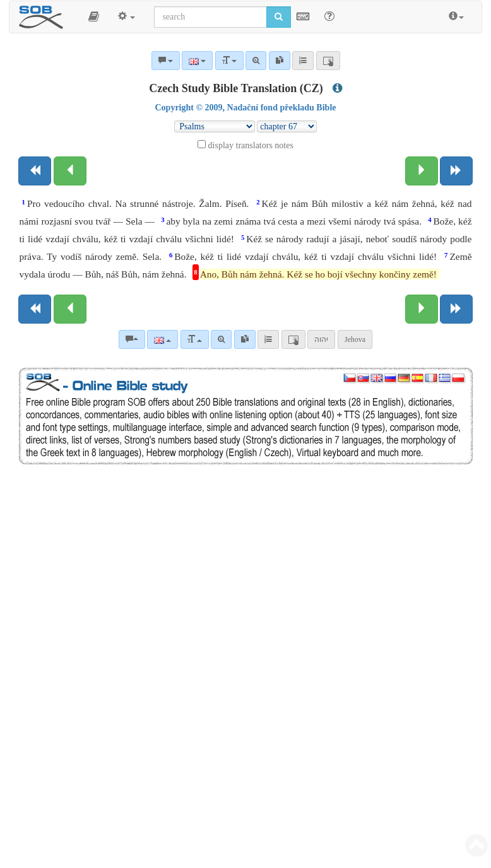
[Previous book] (35, 171)
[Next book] (456, 171)
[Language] (163, 339)
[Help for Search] (329, 16)
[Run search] (279, 17)
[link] (245, 339)
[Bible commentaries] (132, 339)
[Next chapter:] (422, 171)
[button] (94, 17)
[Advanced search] (221, 339)
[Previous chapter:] (70, 171)
